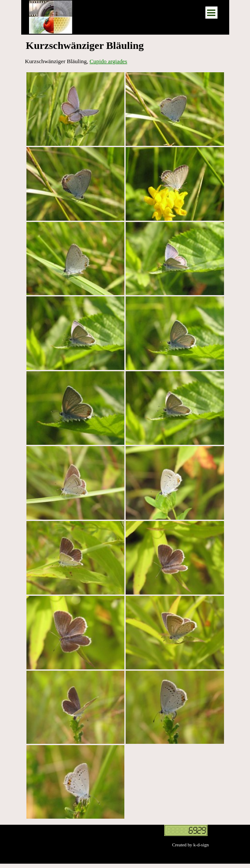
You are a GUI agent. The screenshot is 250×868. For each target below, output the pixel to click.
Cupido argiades (109, 61)
